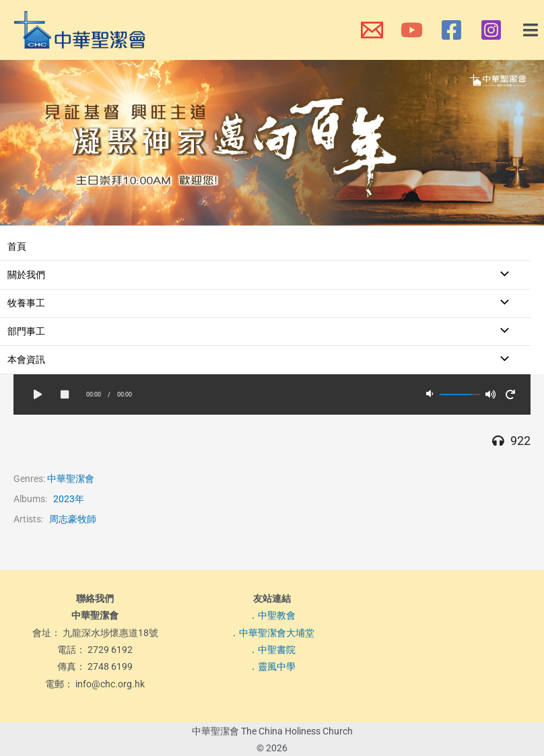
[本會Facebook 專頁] (451, 30)
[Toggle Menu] (501, 275)
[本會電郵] (372, 30)
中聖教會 (277, 615)
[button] (531, 30)
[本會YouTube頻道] (412, 30)
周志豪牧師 (73, 519)
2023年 (69, 499)
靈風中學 (277, 667)
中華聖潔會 (71, 479)
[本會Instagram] (491, 30)
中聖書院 (277, 650)
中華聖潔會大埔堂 (277, 633)
